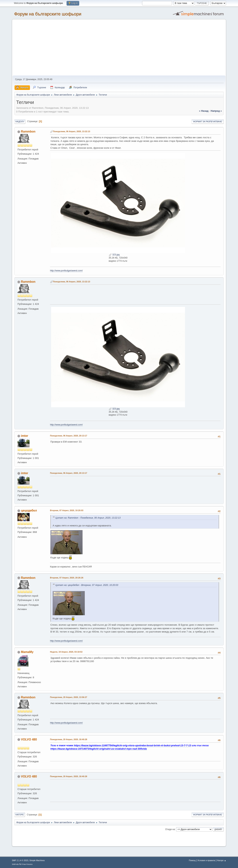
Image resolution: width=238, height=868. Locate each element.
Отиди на (170, 829)
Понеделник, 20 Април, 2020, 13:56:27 (69, 697)
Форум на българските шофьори (48, 14)
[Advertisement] (119, 48)
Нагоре (20, 815)
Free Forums (27, 864)
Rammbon (28, 132)
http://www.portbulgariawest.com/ (66, 271)
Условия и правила (206, 860)
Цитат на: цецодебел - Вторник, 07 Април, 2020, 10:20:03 (87, 585)
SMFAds (15, 864)
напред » (216, 111)
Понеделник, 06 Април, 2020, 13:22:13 (72, 131)
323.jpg (114, 255)
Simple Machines (37, 860)
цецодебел (29, 510)
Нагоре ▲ (222, 860)
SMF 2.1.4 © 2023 (20, 860)
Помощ (192, 860)
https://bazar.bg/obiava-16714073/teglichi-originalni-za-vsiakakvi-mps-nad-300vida (99, 749)
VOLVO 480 (29, 739)
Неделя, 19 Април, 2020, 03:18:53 (66, 652)
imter (24, 436)
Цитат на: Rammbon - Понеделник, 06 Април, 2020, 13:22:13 (88, 518)
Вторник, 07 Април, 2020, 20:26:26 (67, 578)
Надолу (20, 122)
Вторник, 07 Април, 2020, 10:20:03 (67, 510)
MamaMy (27, 652)
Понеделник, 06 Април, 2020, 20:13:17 (69, 436)
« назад (204, 111)
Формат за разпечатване (208, 122)
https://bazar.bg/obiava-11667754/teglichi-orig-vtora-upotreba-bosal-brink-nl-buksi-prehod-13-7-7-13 (132, 745)
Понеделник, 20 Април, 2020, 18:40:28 (69, 739)
